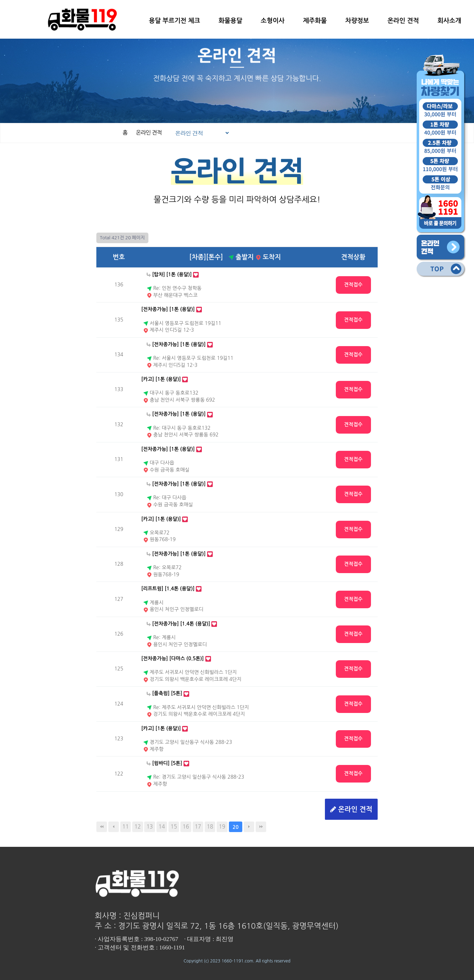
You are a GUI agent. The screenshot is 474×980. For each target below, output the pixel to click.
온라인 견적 (403, 21)
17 (198, 827)
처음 (102, 827)
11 (126, 827)
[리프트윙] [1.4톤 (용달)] (168, 589)
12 (137, 827)
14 (162, 827)
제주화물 (315, 21)
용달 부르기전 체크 (174, 21)
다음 (249, 827)
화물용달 (230, 21)
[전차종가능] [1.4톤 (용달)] (178, 624)
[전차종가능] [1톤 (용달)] (168, 309)
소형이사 (273, 21)
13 (149, 827)
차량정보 (357, 21)
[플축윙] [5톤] (164, 693)
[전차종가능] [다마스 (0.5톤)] (173, 658)
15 (174, 827)
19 (222, 827)
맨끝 (261, 827)
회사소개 (449, 21)
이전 (114, 827)
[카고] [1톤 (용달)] (161, 379)
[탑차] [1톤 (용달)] (169, 274)
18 (210, 827)
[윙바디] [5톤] (164, 763)
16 (186, 827)
